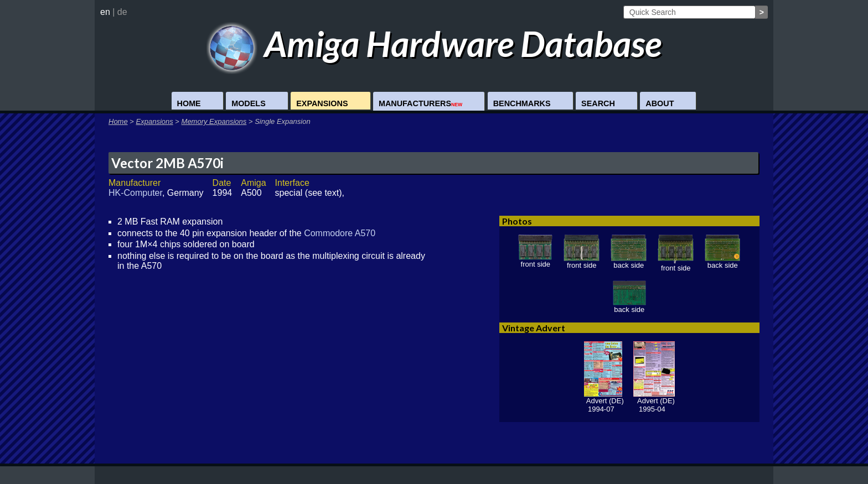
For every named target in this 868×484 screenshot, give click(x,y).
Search (598, 103)
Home (189, 103)
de (122, 12)
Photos (517, 221)
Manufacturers (420, 103)
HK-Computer (135, 193)
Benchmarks (522, 103)
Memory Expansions (214, 121)
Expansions (322, 103)
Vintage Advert (534, 328)
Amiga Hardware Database (434, 43)
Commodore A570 (340, 233)
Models (249, 103)
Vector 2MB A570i (167, 163)
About (660, 103)
